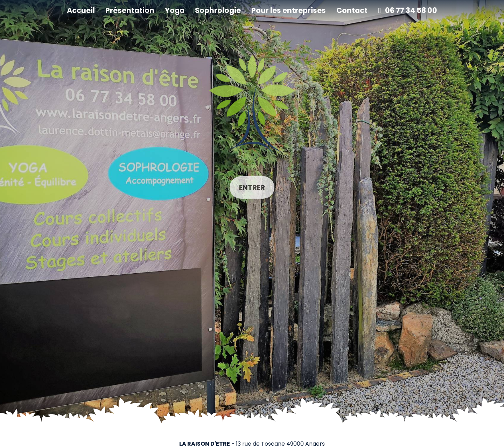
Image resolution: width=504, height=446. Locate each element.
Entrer (252, 187)
